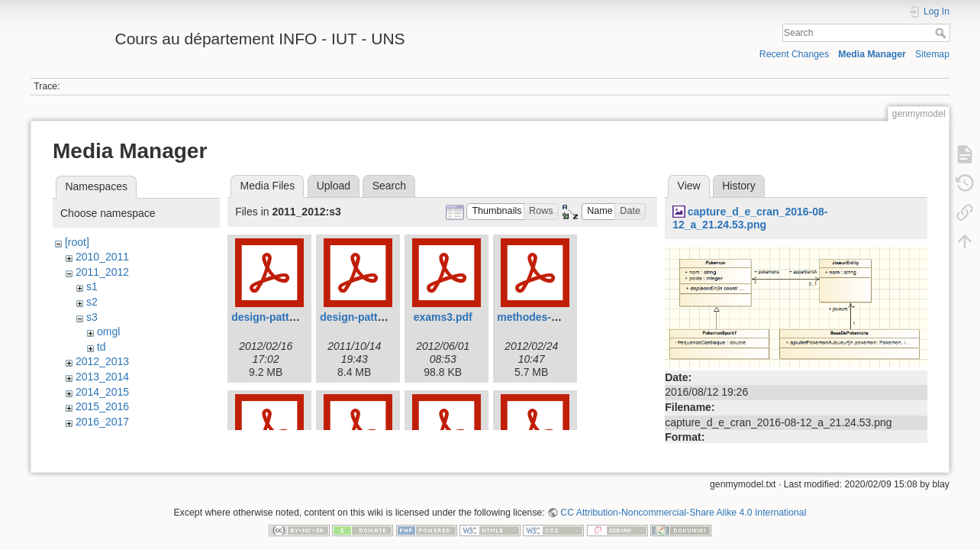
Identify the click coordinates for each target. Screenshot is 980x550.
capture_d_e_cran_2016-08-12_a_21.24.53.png (750, 218)
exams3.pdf (443, 317)
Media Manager (872, 54)
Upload (334, 186)
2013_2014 (102, 377)
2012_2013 (102, 361)
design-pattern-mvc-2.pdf (295, 317)
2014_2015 (102, 392)
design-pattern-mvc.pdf (379, 317)
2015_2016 (102, 406)
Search (942, 33)
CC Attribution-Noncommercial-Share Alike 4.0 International (683, 500)
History (739, 186)
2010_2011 (102, 257)
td (102, 347)
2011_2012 (102, 272)
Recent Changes (794, 54)
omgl (108, 332)
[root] (77, 242)
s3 (92, 317)
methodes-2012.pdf (546, 317)
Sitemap (932, 54)
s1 (92, 286)
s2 (92, 302)
